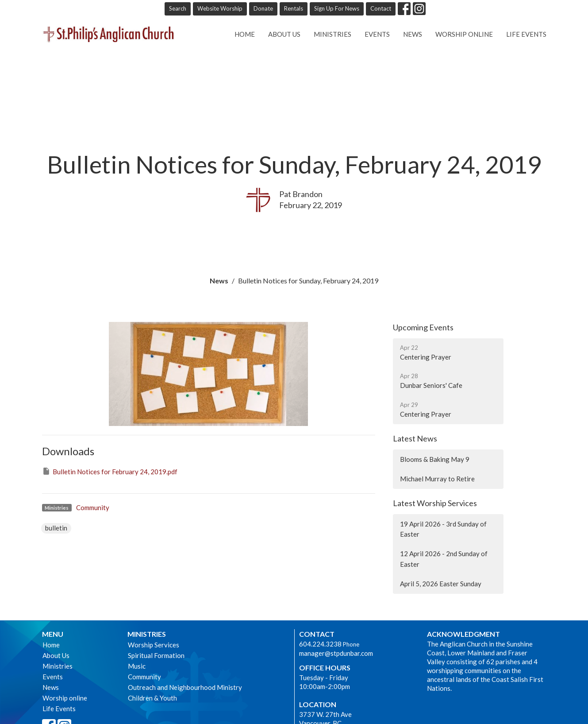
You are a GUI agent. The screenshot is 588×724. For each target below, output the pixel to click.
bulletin (56, 528)
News (413, 34)
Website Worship (220, 8)
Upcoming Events (423, 327)
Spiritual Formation (156, 655)
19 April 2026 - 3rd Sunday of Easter (443, 529)
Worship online (464, 34)
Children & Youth (152, 698)
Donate (263, 8)
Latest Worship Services (435, 503)
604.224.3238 (320, 644)
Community (93, 507)
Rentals (294, 8)
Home (245, 34)
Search (178, 8)
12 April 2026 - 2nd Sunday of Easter (444, 559)
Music (137, 666)
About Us (284, 34)
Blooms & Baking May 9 (435, 459)
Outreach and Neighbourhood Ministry (185, 687)
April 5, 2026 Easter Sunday (441, 584)
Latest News (415, 438)
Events (377, 34)
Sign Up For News (337, 8)
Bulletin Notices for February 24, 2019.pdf (110, 471)
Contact (381, 8)
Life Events (526, 34)
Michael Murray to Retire (437, 479)
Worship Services (154, 645)
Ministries (332, 34)
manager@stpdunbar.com (336, 653)
